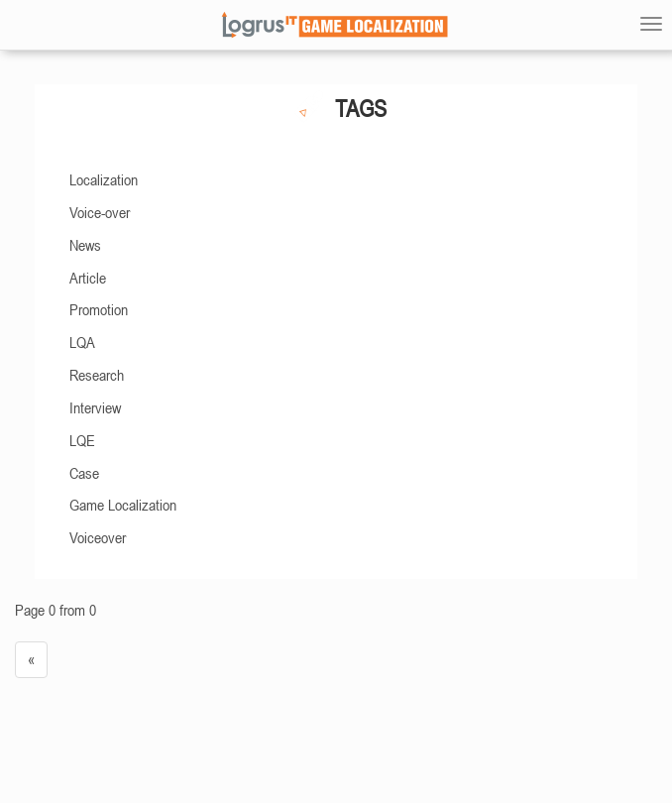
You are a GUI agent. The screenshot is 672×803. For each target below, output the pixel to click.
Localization (104, 179)
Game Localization (123, 505)
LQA (82, 342)
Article (88, 278)
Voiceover (98, 537)
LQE (82, 440)
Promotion (99, 309)
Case (84, 473)
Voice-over (100, 212)
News (85, 245)
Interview (95, 407)
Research (97, 375)
